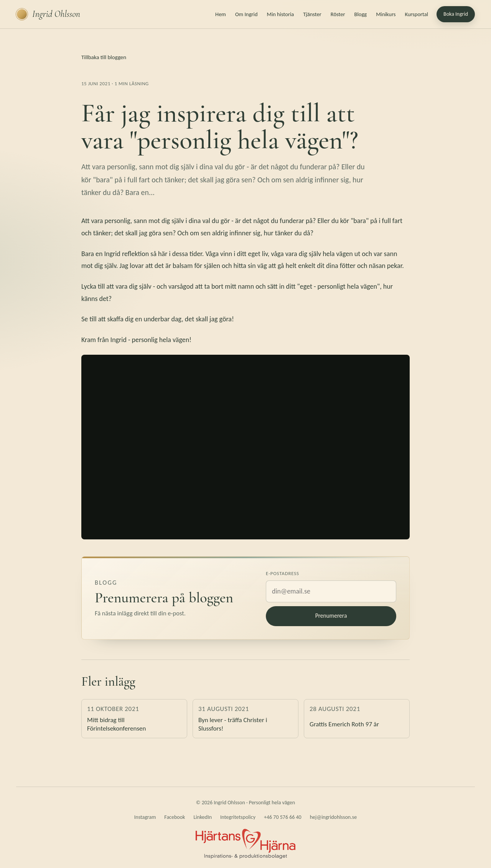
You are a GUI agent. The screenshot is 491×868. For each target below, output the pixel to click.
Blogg (361, 14)
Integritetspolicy (238, 817)
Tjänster (312, 14)
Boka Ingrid (456, 14)
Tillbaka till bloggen (104, 57)
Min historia (281, 14)
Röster (338, 14)
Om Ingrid (246, 14)
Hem (221, 14)
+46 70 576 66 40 (283, 817)
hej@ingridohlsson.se (333, 817)
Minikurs (386, 14)
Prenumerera (331, 616)
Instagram (145, 817)
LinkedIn (203, 817)
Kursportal (416, 14)
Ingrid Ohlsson (48, 14)
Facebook (175, 817)
